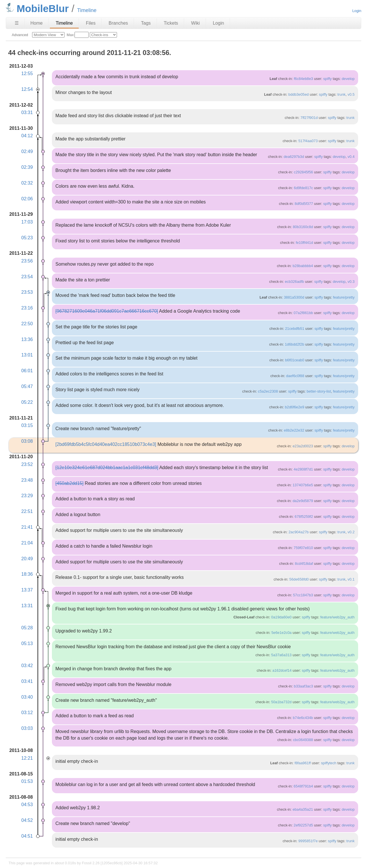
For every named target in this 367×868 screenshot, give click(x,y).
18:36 (27, 574)
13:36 (27, 339)
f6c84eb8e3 (303, 79)
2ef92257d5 (303, 825)
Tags (146, 23)
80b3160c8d (303, 227)
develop (348, 79)
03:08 (27, 441)
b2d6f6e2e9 (294, 407)
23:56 (27, 261)
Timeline (64, 23)
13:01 (27, 355)
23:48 (27, 480)
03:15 (27, 425)
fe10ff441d (304, 243)
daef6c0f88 (295, 376)
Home (37, 23)
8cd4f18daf (304, 564)
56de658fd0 (299, 579)
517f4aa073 (308, 141)
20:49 (27, 559)
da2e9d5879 (303, 501)
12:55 (27, 74)
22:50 (27, 324)
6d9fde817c (303, 188)
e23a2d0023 (303, 446)
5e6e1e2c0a (282, 633)
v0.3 (351, 282)
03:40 (27, 697)
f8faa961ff (303, 763)
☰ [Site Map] (17, 23)
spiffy (327, 79)
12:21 (27, 758)
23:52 (27, 464)
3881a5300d (294, 297)
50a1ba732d (281, 702)
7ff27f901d (309, 118)
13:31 (27, 606)
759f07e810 (303, 548)
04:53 (27, 805)
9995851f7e (308, 841)
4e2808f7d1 (303, 469)
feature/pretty (344, 297)
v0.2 (351, 532)
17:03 (27, 222)
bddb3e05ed (299, 94)
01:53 (27, 781)
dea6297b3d (294, 157)
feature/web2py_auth (337, 617)
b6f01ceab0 (295, 360)
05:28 (27, 628)
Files (91, 23)
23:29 (27, 496)
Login (357, 11)
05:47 (27, 386)
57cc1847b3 (303, 595)
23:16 (27, 308)
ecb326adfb (294, 282)
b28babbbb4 (303, 266)
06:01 (27, 371)
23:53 (27, 292)
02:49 (27, 151)
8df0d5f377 (304, 204)
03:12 (27, 713)
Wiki (196, 23)
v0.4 (351, 157)
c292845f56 (303, 172)
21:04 (27, 543)
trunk (341, 94)
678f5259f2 (304, 517)
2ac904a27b (298, 532)
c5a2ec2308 (268, 391)
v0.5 (351, 94)
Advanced (20, 35)
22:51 (27, 511)
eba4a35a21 (303, 809)
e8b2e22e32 (294, 430)
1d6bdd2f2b (294, 344)
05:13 (27, 643)
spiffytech (329, 763)
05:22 (27, 402)
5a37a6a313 (281, 655)
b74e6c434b (303, 718)
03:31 (27, 112)
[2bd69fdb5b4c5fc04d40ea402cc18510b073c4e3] (106, 444)
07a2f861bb (303, 313)
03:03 (27, 728)
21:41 (27, 527)
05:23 (27, 238)
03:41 (27, 681)
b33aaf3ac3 (303, 686)
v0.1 (351, 579)
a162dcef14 (282, 670)
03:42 (27, 666)
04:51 (27, 836)
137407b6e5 (303, 485)
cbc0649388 (303, 740)
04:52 (27, 820)
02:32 (27, 183)
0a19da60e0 (281, 617)
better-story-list (319, 391)
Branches (118, 23)
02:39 (27, 167)
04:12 (27, 136)
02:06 (27, 199)
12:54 (27, 89)
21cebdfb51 (295, 329)
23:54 (27, 277)
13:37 (27, 590)
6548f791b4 (303, 786)
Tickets (171, 23)
